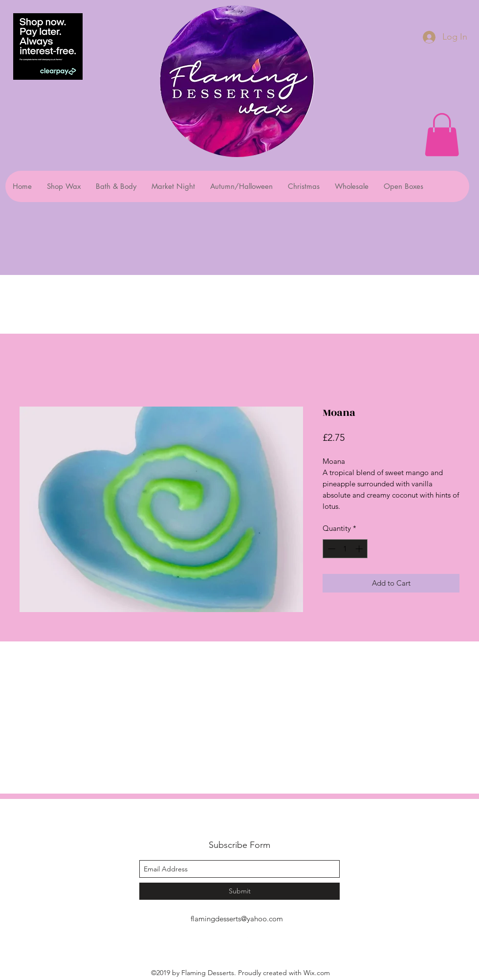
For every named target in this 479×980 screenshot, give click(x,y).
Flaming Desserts (227, 823)
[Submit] (239, 891)
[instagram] (247, 941)
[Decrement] (331, 549)
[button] (442, 135)
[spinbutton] (345, 549)
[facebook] (232, 941)
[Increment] (360, 549)
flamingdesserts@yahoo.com (237, 919)
